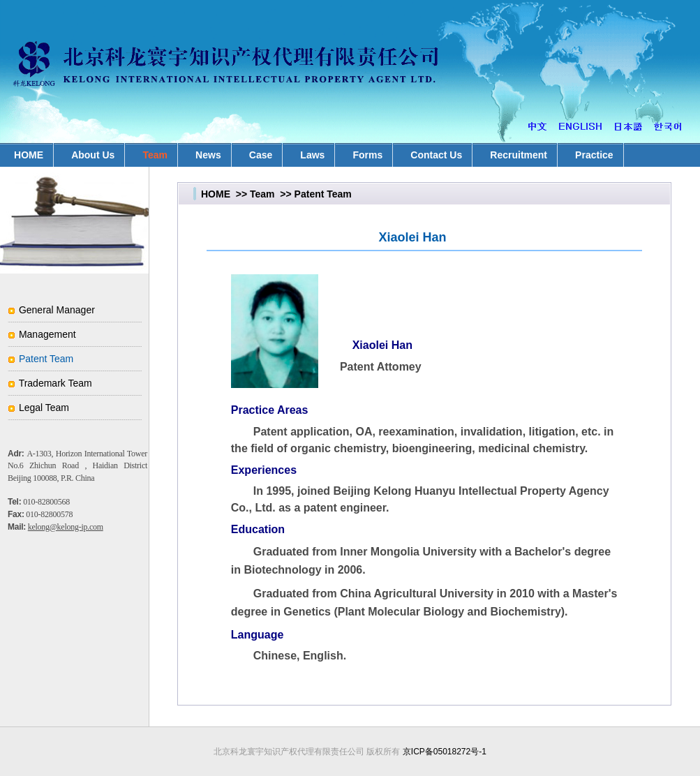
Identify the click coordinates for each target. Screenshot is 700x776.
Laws (312, 155)
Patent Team (46, 359)
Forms (367, 155)
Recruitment (519, 155)
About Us (93, 155)
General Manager (57, 310)
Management (47, 334)
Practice (594, 155)
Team (155, 155)
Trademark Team (55, 383)
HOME (216, 194)
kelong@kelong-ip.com (66, 527)
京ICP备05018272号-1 (445, 752)
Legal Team (44, 408)
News (208, 155)
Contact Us (436, 155)
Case (261, 155)
